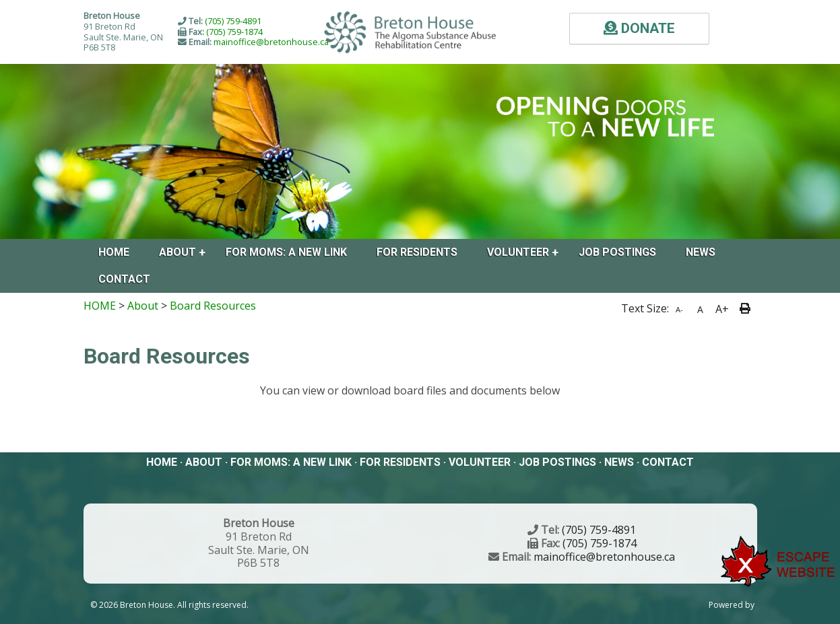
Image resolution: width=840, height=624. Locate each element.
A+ (722, 309)
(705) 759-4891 (233, 21)
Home (114, 252)
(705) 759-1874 (234, 32)
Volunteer (518, 252)
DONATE (639, 28)
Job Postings (617, 252)
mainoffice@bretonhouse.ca (271, 42)
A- (679, 309)
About (177, 252)
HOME (100, 306)
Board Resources (213, 306)
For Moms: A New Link (286, 252)
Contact (124, 279)
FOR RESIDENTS (417, 252)
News (701, 252)
